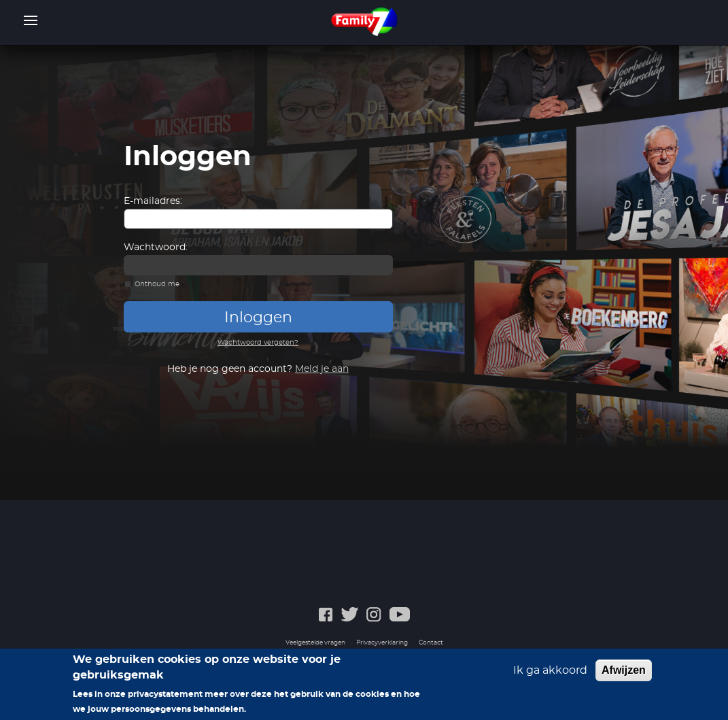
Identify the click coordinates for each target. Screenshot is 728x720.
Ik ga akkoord (550, 670)
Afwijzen (624, 670)
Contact (431, 643)
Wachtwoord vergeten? (258, 343)
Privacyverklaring (382, 643)
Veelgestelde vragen (315, 643)
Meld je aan (322, 369)
